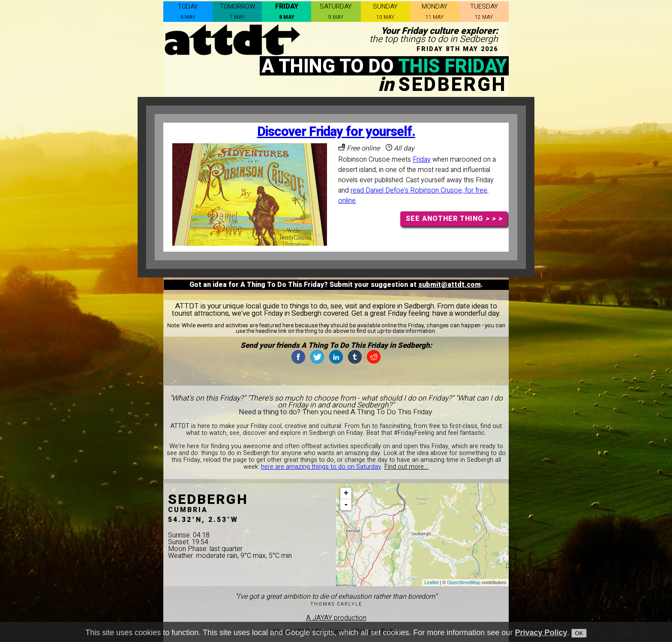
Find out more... (407, 467)
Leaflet (431, 582)
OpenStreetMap (464, 582)
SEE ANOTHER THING (454, 219)
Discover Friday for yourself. (336, 132)
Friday (422, 160)
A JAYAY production (336, 618)
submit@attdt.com (450, 285)
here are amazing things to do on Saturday (321, 467)
